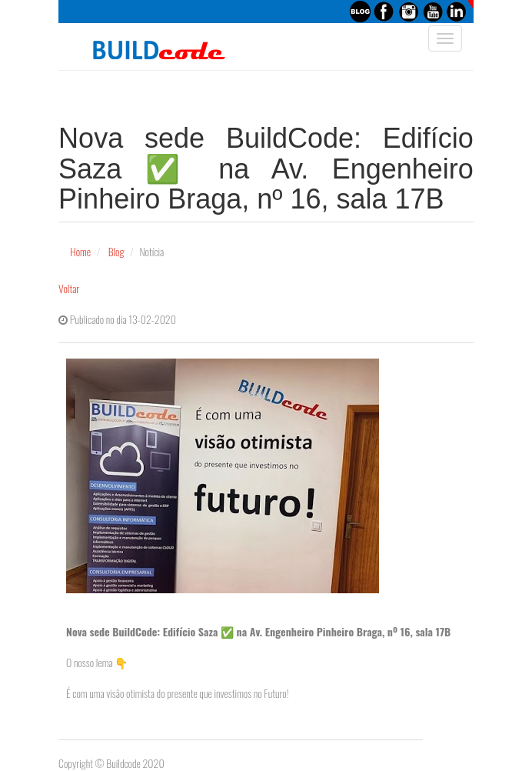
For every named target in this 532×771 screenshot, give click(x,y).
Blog (116, 251)
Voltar (69, 288)
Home (80, 251)
